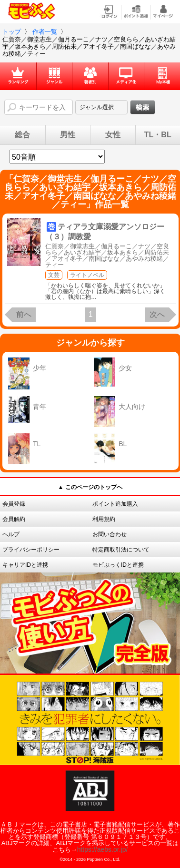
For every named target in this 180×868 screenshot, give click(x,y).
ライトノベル (87, 275)
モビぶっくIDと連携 (118, 565)
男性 (68, 135)
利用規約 (104, 519)
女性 (113, 135)
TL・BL (158, 135)
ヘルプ (11, 534)
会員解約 (14, 519)
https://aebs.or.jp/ (103, 849)
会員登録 (14, 504)
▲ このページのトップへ (90, 487)
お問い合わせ (110, 534)
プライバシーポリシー (31, 550)
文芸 (54, 275)
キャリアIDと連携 (25, 565)
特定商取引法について (121, 550)
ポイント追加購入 (115, 504)
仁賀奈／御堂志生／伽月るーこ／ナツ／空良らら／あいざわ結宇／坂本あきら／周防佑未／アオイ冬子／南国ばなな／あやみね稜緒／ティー (107, 255)
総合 (22, 135)
